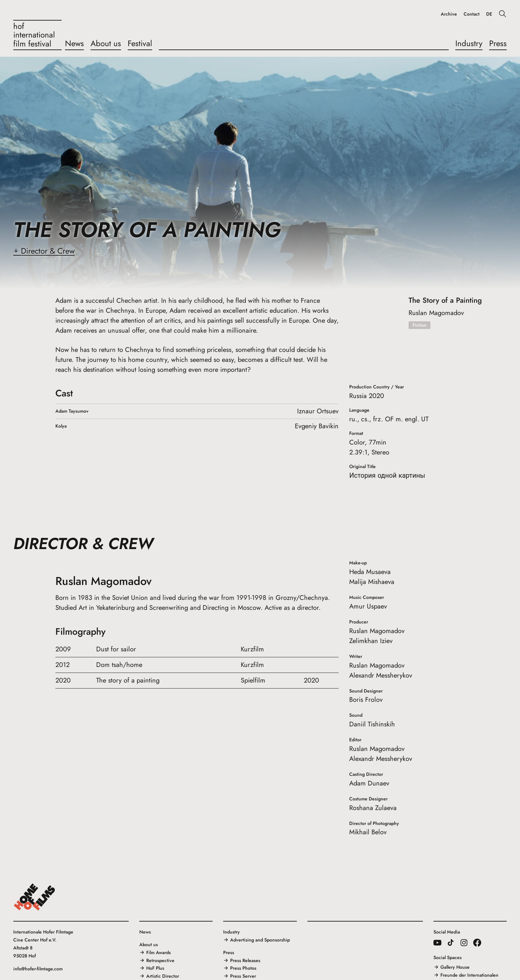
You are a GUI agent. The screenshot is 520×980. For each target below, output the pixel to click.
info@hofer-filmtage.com (38, 969)
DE (489, 14)
